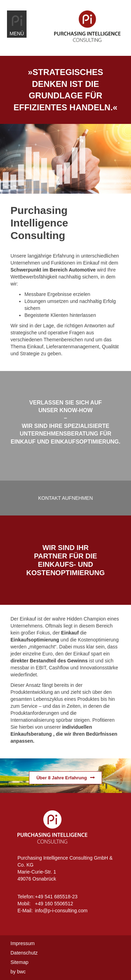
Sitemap (19, 962)
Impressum (23, 943)
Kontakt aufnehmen (65, 498)
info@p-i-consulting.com (61, 911)
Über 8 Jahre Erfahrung (62, 778)
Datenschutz (24, 953)
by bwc (18, 972)
